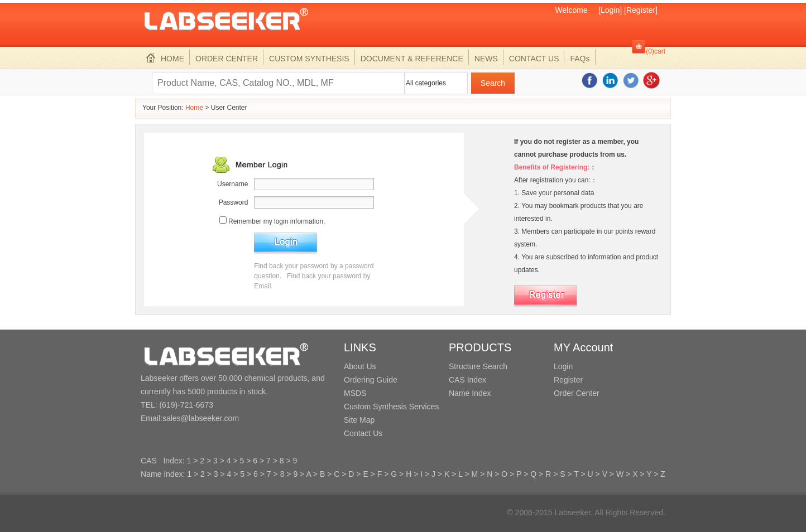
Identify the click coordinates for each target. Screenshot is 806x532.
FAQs (580, 59)
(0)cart (656, 51)
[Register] (641, 10)
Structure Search (478, 366)
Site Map (359, 420)
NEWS (486, 59)
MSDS (355, 393)
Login (563, 366)
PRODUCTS (480, 347)
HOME (165, 59)
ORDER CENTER (227, 59)
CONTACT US (534, 59)
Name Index (470, 393)
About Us (360, 366)
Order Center (577, 393)
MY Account (583, 347)
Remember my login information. (277, 221)
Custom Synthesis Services (391, 407)
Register (568, 380)
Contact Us (363, 433)
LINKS (360, 347)
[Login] (610, 10)
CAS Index (467, 380)
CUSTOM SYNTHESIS (309, 59)
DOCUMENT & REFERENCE (412, 59)
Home (194, 108)
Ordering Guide (371, 380)
